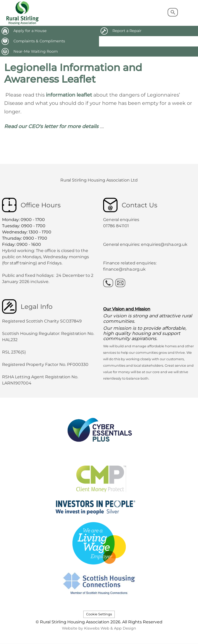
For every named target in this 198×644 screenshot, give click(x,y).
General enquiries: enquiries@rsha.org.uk (145, 244)
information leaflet (70, 95)
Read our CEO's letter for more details (51, 126)
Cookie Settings (99, 614)
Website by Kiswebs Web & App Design (99, 628)
